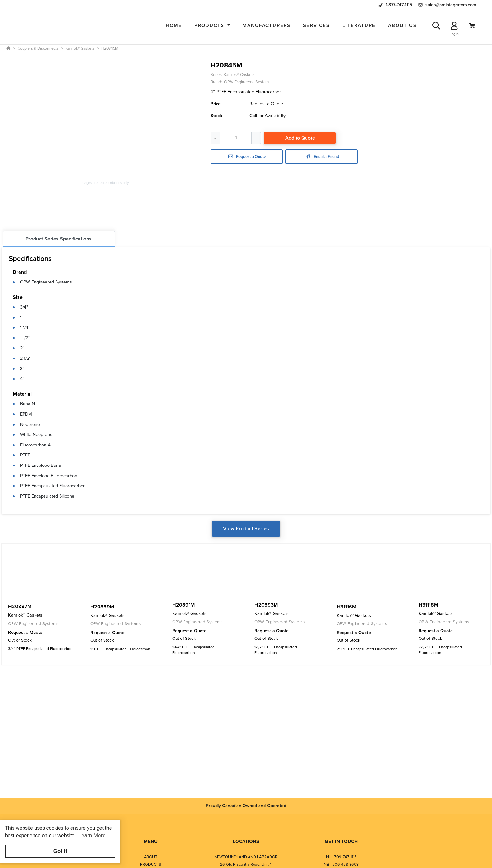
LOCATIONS (246, 841)
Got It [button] (60, 851)
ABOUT (151, 857)
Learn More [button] (92, 836)
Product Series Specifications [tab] (59, 239)
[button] (212, 26)
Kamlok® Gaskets (239, 75)
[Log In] (454, 26)
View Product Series (246, 528)
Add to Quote (300, 138)
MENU (151, 841)
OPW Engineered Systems (46, 282)
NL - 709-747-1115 (341, 857)
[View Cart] (472, 26)
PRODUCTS (151, 864)
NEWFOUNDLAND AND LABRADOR (246, 857)
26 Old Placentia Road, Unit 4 (246, 864)
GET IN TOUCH (341, 841)
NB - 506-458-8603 (341, 864)
